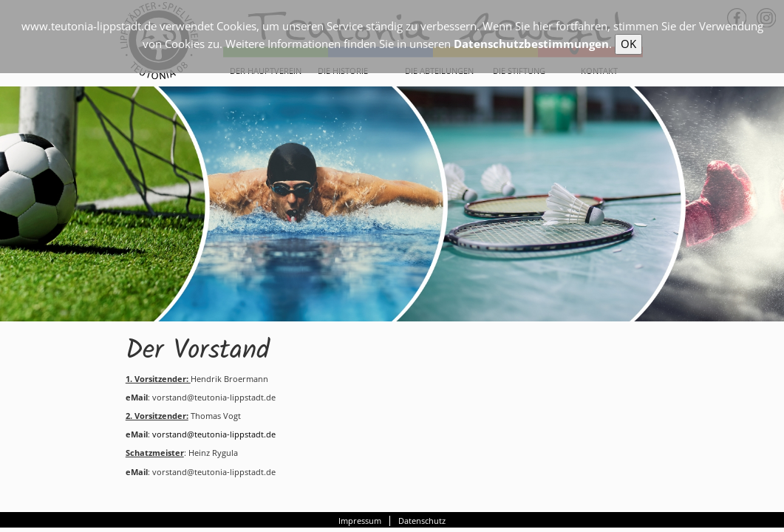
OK (628, 44)
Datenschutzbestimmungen (531, 44)
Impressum (360, 521)
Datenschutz (422, 521)
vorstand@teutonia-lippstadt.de (213, 434)
